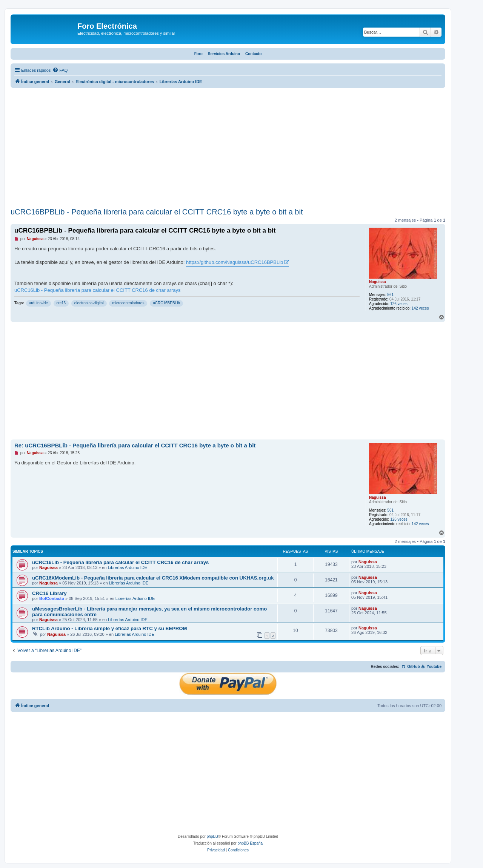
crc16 (61, 303)
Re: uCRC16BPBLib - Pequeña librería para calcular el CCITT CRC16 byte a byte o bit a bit (135, 445)
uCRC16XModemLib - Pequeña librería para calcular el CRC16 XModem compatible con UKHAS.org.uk (153, 578)
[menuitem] (60, 70)
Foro (198, 54)
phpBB (212, 836)
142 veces (420, 308)
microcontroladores (128, 303)
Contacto (253, 54)
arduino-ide (38, 303)
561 (390, 295)
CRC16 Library (49, 593)
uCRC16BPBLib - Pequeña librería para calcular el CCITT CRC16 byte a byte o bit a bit (157, 212)
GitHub (411, 667)
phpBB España (250, 843)
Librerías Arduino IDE (128, 567)
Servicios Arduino (224, 54)
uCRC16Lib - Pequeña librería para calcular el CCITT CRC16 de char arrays (98, 290)
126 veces (399, 304)
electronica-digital (89, 303)
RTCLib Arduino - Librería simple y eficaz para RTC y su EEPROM (110, 628)
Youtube (431, 667)
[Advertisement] (228, 149)
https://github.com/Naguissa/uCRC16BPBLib (235, 262)
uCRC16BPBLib (166, 303)
